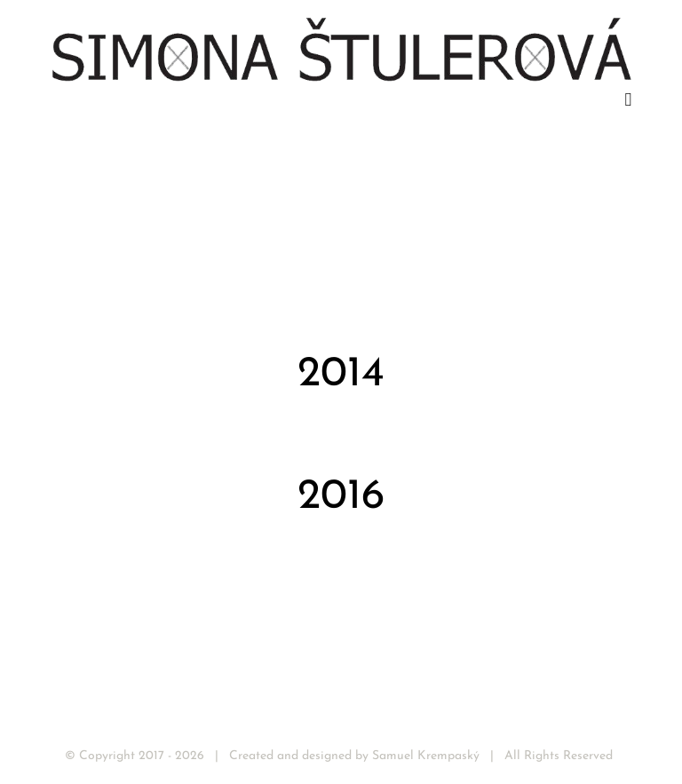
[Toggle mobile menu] (628, 100)
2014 (341, 375)
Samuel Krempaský (426, 756)
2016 (341, 497)
